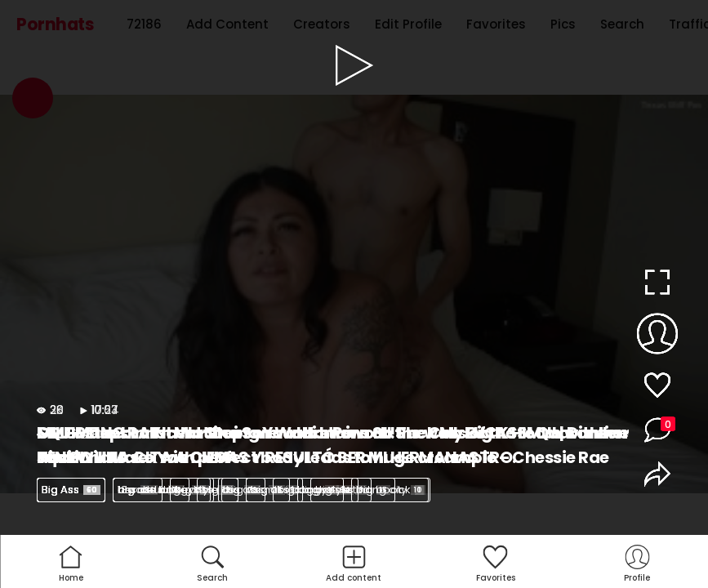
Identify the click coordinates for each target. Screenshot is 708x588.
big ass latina (162, 490)
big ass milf (260, 490)
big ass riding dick (370, 490)
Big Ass (71, 490)
